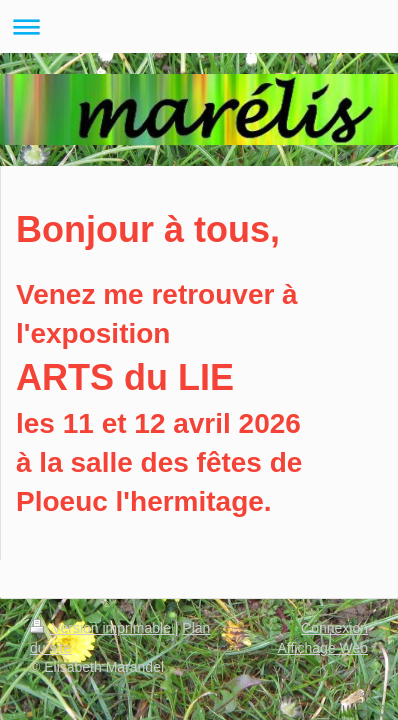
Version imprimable (102, 628)
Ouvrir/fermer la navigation (199, 26)
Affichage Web (322, 648)
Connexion (334, 628)
